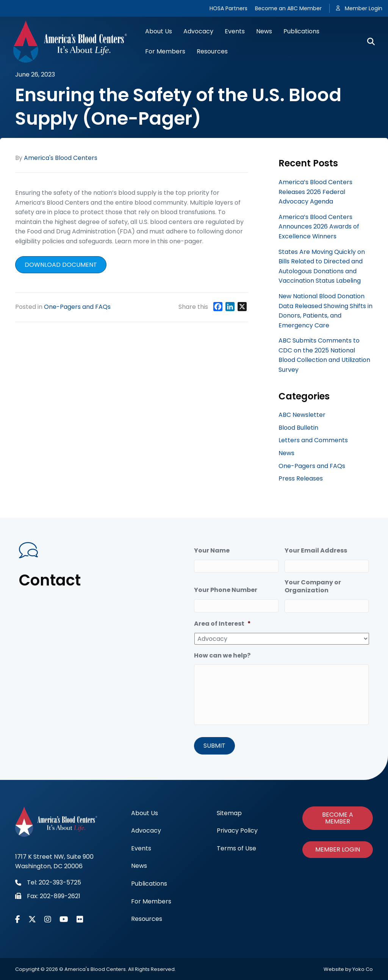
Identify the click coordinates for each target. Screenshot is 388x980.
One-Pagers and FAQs (77, 307)
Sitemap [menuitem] (229, 813)
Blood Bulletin (298, 428)
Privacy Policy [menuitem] (237, 830)
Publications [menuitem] (149, 883)
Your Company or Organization (313, 587)
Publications (301, 31)
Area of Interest (222, 624)
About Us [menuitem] (145, 813)
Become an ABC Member (288, 8)
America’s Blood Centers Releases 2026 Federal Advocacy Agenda (315, 192)
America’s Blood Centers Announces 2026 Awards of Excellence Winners (319, 227)
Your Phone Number (226, 590)
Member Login (364, 8)
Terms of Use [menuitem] (236, 848)
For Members (165, 51)
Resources (212, 51)
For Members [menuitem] (151, 901)
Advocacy (198, 31)
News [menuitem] (139, 865)
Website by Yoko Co (348, 969)
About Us (159, 31)
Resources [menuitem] (147, 918)
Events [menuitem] (141, 848)
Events (235, 31)
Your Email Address (316, 551)
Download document (61, 265)
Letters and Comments (313, 440)
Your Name (212, 551)
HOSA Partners (228, 8)
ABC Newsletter (302, 415)
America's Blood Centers (61, 158)
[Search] (368, 42)
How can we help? (222, 656)
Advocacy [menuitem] (146, 830)
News (264, 31)
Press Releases (301, 478)
